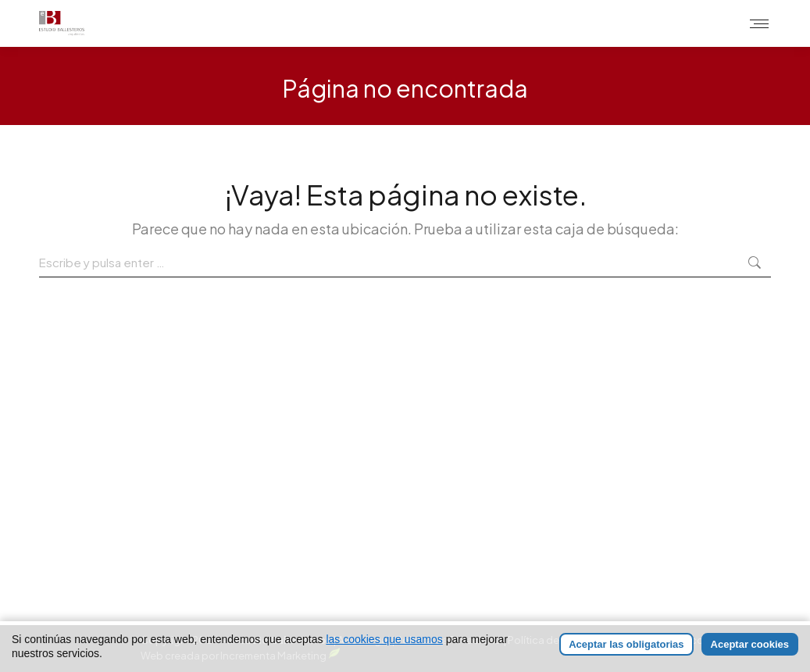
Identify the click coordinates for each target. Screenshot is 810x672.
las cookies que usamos (384, 639)
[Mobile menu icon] (759, 24)
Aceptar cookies (750, 644)
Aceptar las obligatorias (626, 644)
